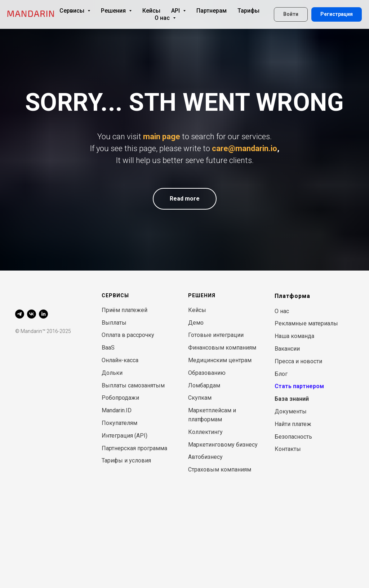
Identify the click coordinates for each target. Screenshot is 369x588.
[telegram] (20, 314)
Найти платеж (293, 424)
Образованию (207, 373)
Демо (196, 323)
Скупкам (200, 398)
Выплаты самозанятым (133, 385)
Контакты (288, 449)
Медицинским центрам (220, 360)
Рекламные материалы (306, 323)
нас (284, 311)
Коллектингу (205, 432)
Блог (281, 374)
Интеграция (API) (125, 436)
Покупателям (119, 423)
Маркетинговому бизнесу (223, 445)
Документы (291, 411)
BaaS (108, 348)
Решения (116, 11)
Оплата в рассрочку (128, 335)
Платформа (292, 296)
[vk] (32, 314)
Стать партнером (299, 386)
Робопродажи (120, 398)
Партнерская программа (134, 448)
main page (162, 137)
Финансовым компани (219, 348)
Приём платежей (125, 310)
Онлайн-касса (120, 360)
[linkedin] (43, 314)
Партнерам (212, 11)
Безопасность (293, 437)
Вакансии (287, 349)
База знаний (292, 399)
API (178, 11)
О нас (165, 18)
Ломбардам (204, 385)
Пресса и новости (298, 361)
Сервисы (75, 11)
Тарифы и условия (126, 460)
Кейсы (151, 11)
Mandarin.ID (117, 410)
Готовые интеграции (216, 335)
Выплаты (114, 323)
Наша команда (294, 336)
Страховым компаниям (220, 469)
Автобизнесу (205, 457)
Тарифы (248, 11)
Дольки (112, 373)
